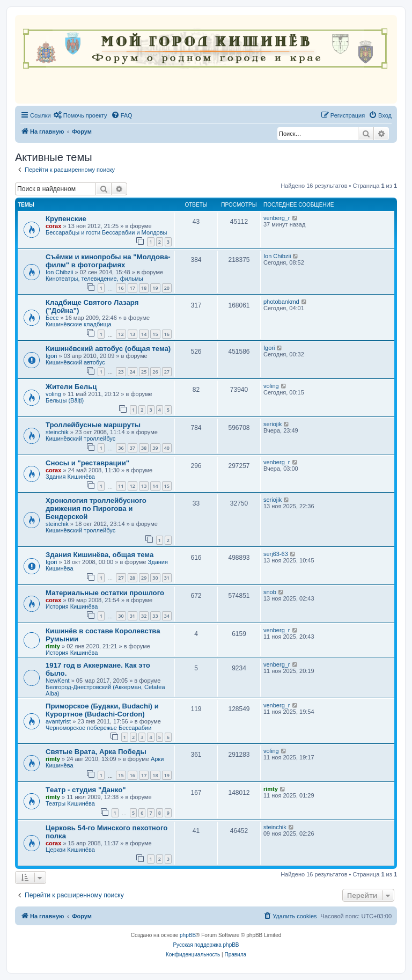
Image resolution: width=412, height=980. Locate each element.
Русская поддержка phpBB (206, 945)
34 (167, 616)
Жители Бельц (71, 387)
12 (121, 334)
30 (155, 578)
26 (155, 372)
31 (167, 578)
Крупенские (66, 219)
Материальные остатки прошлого (105, 593)
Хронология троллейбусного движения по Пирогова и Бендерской (96, 509)
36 (121, 448)
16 (121, 288)
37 (133, 448)
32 (144, 616)
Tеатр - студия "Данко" (86, 790)
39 (155, 448)
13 (133, 334)
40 (167, 448)
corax (53, 226)
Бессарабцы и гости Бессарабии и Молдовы (106, 232)
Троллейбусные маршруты (93, 425)
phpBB (188, 935)
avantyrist (58, 721)
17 (133, 288)
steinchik (57, 432)
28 (133, 578)
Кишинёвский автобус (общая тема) (108, 349)
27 (167, 372)
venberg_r (277, 218)
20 (167, 288)
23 (121, 372)
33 (155, 616)
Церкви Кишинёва (70, 850)
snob (270, 592)
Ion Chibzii (59, 272)
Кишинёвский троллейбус (80, 438)
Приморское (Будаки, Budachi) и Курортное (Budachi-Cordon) (102, 710)
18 (144, 288)
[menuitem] (80, 115)
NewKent (58, 681)
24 (133, 372)
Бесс (52, 318)
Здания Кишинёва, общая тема (100, 555)
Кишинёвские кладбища (79, 324)
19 (155, 288)
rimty (53, 646)
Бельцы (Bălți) (65, 400)
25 (144, 372)
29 (144, 578)
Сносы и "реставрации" (87, 463)
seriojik (273, 424)
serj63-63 (276, 554)
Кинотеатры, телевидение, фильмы (94, 279)
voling (53, 394)
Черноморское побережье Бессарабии (98, 728)
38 (144, 448)
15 (155, 334)
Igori (51, 356)
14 (144, 334)
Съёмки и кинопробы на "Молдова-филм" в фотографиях (108, 261)
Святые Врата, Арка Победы (96, 752)
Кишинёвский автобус (75, 362)
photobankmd (281, 302)
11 (121, 486)
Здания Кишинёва (70, 477)
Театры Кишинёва (70, 803)
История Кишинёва (72, 606)
